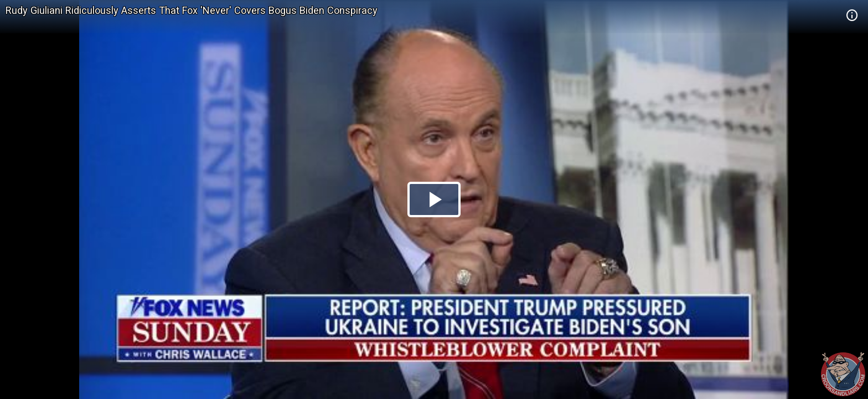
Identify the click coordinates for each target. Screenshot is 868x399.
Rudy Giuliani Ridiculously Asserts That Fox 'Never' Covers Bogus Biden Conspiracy (192, 10)
